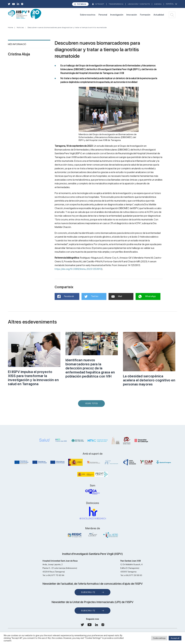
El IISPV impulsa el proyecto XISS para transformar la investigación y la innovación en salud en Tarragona (33, 378)
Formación (145, 15)
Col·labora (82, 4)
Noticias (20, 27)
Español (170, 4)
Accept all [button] (175, 638)
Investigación (117, 15)
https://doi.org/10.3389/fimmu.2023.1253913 (78, 269)
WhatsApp (147, 296)
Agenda (158, 4)
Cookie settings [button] (159, 638)
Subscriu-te (88, 592)
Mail (117, 296)
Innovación (132, 15)
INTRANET (100, 4)
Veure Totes (92, 405)
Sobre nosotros (88, 15)
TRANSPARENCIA (116, 4)
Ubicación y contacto (139, 4)
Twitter (91, 296)
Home (11, 27)
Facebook (66, 296)
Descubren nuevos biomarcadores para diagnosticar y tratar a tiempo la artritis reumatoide (67, 27)
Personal (103, 15)
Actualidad (159, 15)
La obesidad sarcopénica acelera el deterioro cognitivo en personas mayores (149, 380)
